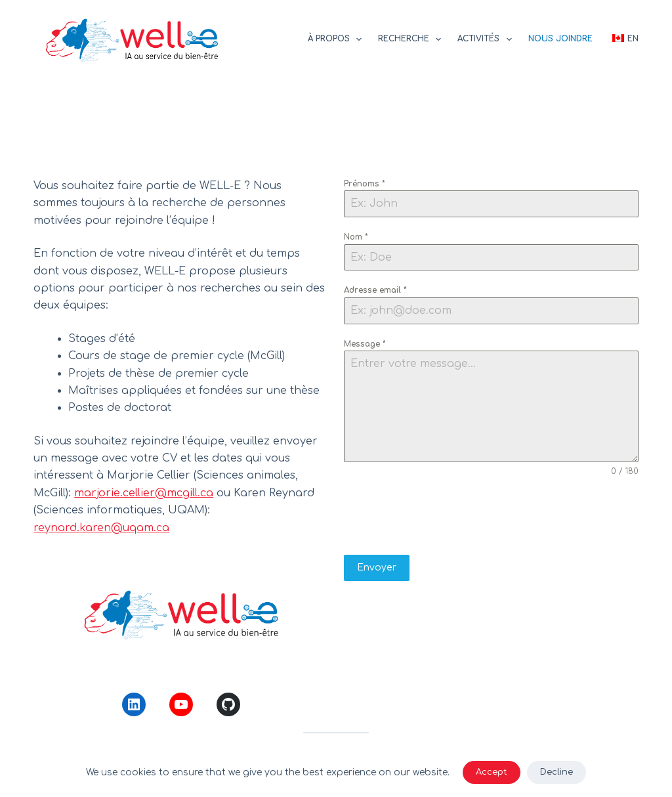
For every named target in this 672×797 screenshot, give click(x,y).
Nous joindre (560, 39)
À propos (337, 39)
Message (365, 344)
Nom (356, 237)
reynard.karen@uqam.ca (101, 528)
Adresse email (375, 290)
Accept (492, 772)
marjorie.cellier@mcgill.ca (144, 493)
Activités (487, 39)
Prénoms (365, 184)
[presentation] (491, 516)
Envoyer (377, 568)
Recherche (412, 39)
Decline (556, 772)
